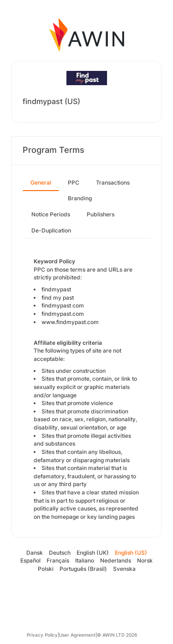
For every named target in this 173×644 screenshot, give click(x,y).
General (41, 183)
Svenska (124, 569)
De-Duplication (51, 230)
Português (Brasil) (83, 569)
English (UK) (93, 553)
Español (30, 560)
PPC (74, 183)
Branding (80, 198)
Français (58, 560)
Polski (46, 569)
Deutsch (60, 553)
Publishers (101, 214)
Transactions (113, 183)
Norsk (145, 560)
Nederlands (116, 560)
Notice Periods (51, 214)
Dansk (35, 553)
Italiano (85, 560)
